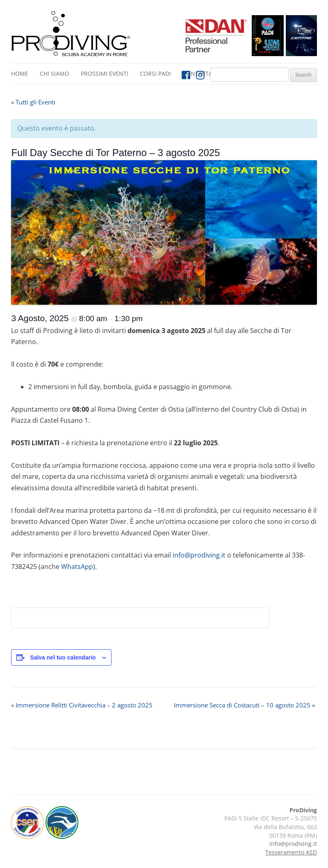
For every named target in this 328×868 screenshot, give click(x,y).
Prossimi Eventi (105, 74)
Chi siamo (55, 74)
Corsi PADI (155, 74)
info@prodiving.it (199, 555)
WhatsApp (77, 567)
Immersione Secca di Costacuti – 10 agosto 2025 (244, 705)
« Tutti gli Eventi (33, 102)
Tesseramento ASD (291, 852)
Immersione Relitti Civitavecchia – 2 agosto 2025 (82, 705)
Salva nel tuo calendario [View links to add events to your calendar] (63, 657)
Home (20, 74)
